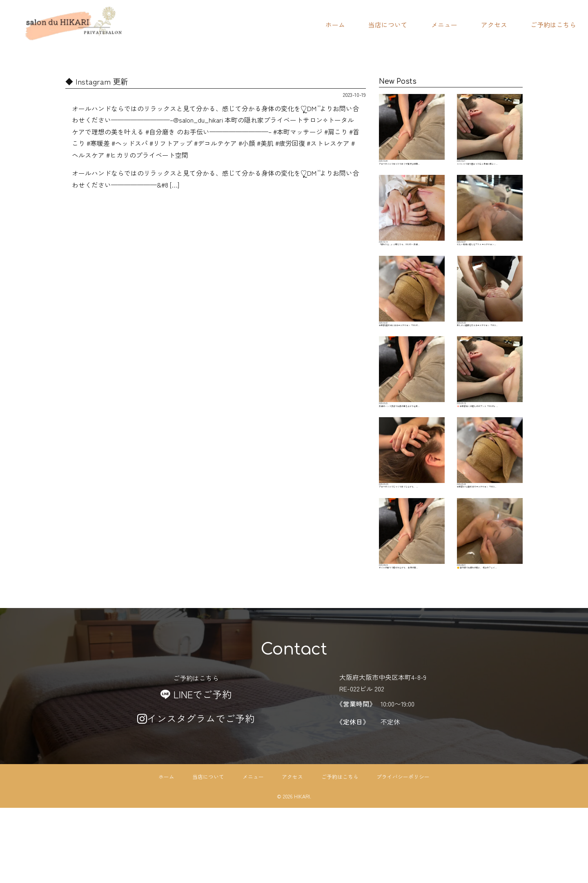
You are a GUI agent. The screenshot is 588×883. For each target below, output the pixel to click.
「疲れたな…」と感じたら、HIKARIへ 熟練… (412, 229)
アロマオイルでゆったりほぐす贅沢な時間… (412, 136)
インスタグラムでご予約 (196, 793)
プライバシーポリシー (403, 851)
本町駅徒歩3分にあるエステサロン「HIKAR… (412, 322)
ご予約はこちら (553, 25)
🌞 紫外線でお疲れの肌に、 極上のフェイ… (490, 602)
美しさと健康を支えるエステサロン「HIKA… (490, 322)
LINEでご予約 (196, 769)
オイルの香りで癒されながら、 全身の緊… (412, 602)
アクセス (494, 25)
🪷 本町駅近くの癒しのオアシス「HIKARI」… (490, 416)
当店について (388, 25)
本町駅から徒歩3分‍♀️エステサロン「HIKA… (490, 509)
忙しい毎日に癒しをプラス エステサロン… (490, 229)
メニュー (444, 25)
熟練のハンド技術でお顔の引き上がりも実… (412, 416)
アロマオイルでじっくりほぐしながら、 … (412, 509)
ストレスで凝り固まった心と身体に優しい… (490, 136)
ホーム (335, 25)
